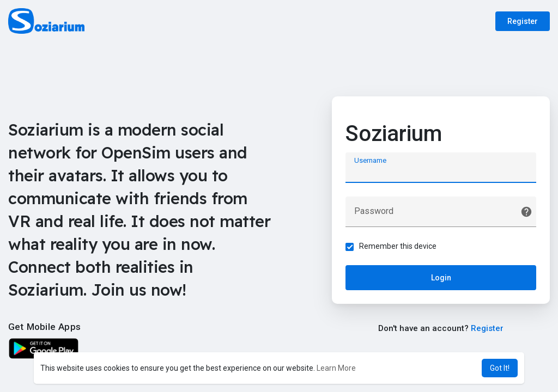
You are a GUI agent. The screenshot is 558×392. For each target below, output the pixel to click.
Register (523, 21)
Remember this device (398, 246)
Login (441, 278)
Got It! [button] (500, 368)
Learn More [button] (336, 368)
